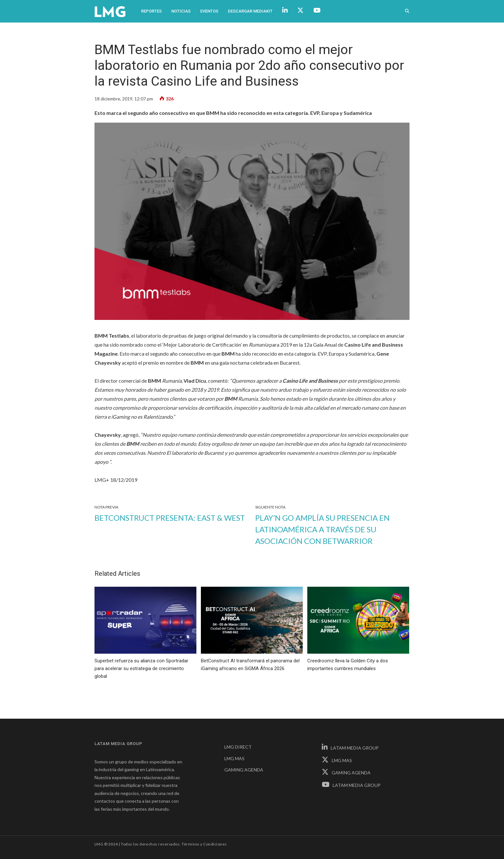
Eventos (209, 11)
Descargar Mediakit (250, 11)
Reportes (151, 11)
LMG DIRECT (238, 747)
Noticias (181, 11)
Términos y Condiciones (204, 844)
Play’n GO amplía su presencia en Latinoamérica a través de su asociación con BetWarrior (322, 529)
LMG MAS (234, 758)
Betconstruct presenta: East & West (170, 518)
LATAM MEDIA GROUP (350, 748)
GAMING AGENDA (244, 770)
